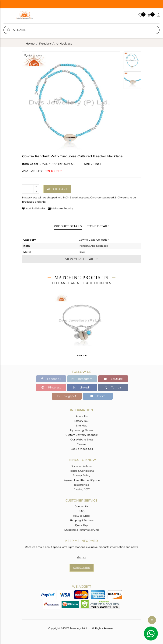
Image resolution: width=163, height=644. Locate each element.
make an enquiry (61, 208)
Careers (81, 444)
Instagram (82, 379)
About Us (82, 416)
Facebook (51, 379)
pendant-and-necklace (56, 43)
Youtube (113, 379)
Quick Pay (81, 525)
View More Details (82, 259)
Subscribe (82, 568)
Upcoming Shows (82, 430)
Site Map (82, 426)
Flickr (98, 396)
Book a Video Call (82, 449)
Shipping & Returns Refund (81, 530)
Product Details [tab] (68, 226)
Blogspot (67, 396)
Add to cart (57, 189)
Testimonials (81, 485)
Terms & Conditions (82, 471)
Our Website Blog (82, 440)
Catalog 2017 (82, 489)
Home (30, 43)
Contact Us (81, 506)
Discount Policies (81, 466)
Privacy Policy (81, 475)
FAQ (82, 511)
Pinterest (51, 387)
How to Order (82, 516)
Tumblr (113, 387)
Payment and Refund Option (82, 480)
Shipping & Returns (82, 520)
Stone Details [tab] (98, 226)
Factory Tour (82, 421)
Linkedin (82, 387)
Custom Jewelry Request (81, 435)
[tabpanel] (81, 327)
